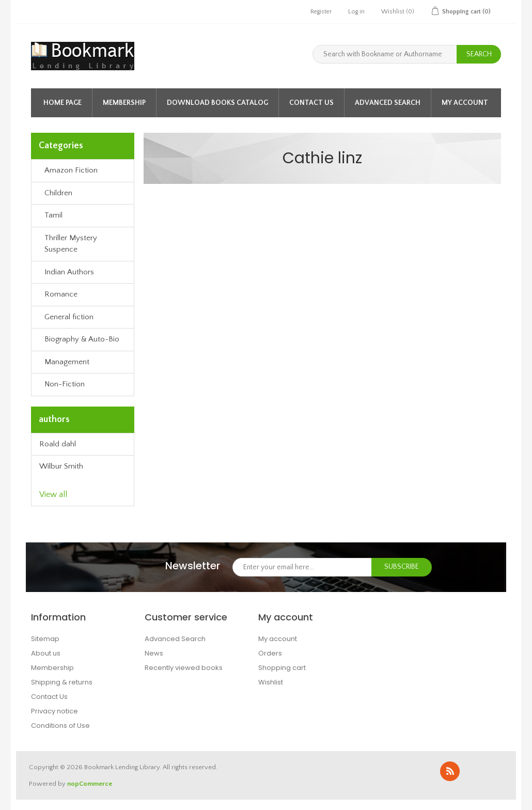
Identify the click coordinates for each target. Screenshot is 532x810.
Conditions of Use (60, 726)
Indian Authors (69, 272)
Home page (62, 103)
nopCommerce (90, 784)
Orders (270, 653)
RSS (450, 771)
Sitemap (45, 639)
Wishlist (271, 682)
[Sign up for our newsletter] (302, 567)
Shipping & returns (62, 682)
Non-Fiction (65, 384)
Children (58, 193)
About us (46, 653)
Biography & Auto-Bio (82, 339)
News (154, 653)
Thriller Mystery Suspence (71, 244)
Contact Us (311, 103)
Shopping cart (282, 668)
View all (53, 494)
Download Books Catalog (217, 103)
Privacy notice (54, 711)
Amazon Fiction (71, 170)
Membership (124, 103)
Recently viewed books (184, 668)
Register (321, 12)
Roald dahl (58, 444)
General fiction (69, 317)
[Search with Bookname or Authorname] (385, 54)
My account (465, 103)
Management (67, 362)
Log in (356, 12)
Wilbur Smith (61, 466)
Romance (61, 294)
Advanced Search (388, 103)
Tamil (53, 215)
